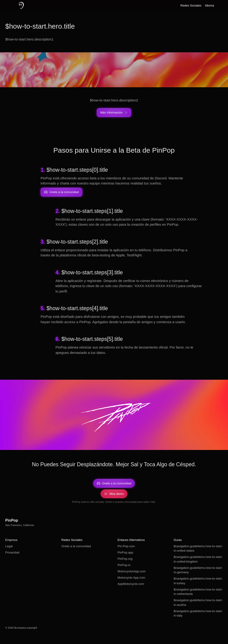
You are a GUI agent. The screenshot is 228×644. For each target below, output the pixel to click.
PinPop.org (125, 559)
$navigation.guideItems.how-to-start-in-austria (198, 602)
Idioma (209, 5)
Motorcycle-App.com (131, 578)
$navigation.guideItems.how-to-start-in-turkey (198, 581)
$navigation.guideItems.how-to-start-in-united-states (198, 548)
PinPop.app (125, 552)
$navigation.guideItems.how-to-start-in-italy (198, 613)
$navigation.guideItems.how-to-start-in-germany (198, 570)
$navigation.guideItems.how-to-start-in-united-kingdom (198, 559)
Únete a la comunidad (76, 546)
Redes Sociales (191, 5)
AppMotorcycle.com (131, 584)
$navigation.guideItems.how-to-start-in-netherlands (198, 592)
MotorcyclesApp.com (132, 571)
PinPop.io (124, 565)
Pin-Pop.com (126, 546)
